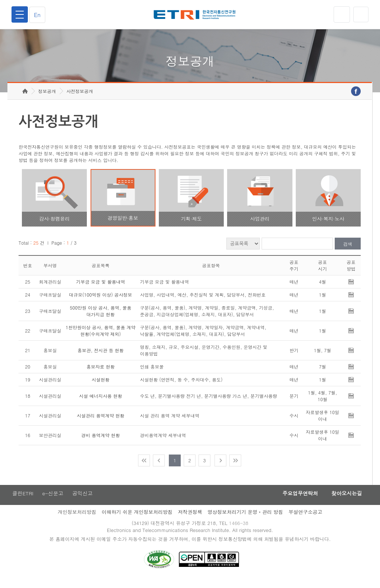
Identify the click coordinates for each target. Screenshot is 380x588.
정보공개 (47, 98)
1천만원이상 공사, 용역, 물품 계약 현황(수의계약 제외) (101, 338)
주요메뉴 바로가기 (0, 0)
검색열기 (360, 14)
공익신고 (83, 501)
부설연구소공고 (306, 520)
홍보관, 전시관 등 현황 (101, 358)
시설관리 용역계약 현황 (101, 423)
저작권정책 (190, 520)
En (39, 15)
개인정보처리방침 (77, 520)
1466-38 (240, 531)
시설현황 (101, 387)
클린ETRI (22, 501)
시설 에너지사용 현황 (101, 403)
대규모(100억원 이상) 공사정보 (101, 302)
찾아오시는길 (345, 501)
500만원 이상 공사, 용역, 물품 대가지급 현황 (101, 318)
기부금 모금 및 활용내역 (101, 289)
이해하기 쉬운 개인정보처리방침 (137, 520)
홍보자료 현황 (101, 374)
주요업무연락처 (296, 501)
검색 (348, 251)
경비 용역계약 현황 (101, 442)
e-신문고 (53, 501)
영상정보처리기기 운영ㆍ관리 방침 (245, 520)
